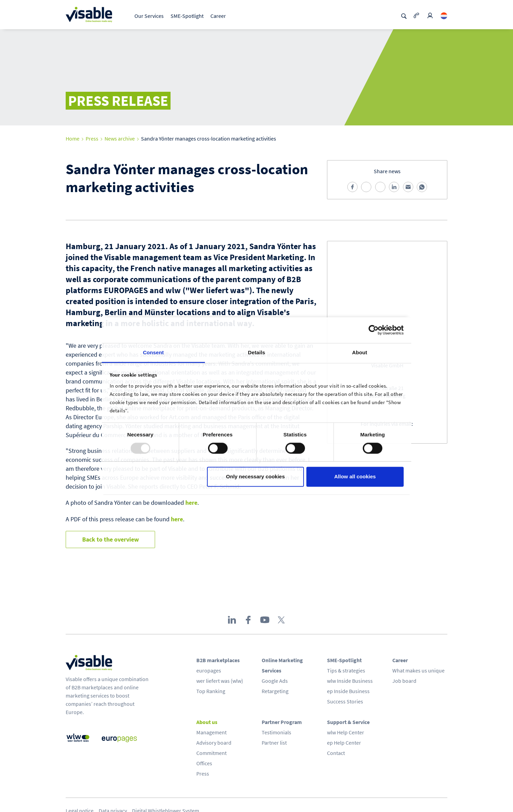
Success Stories (345, 701)
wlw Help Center (346, 732)
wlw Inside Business (350, 681)
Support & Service (348, 722)
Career (218, 16)
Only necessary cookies (255, 477)
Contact (336, 753)
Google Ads (275, 681)
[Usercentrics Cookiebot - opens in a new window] (374, 330)
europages (209, 670)
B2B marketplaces (218, 660)
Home (73, 138)
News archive (120, 138)
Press (92, 138)
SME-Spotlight (187, 16)
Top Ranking (211, 691)
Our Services (149, 16)
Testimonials (276, 732)
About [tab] (360, 352)
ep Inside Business (348, 691)
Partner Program (282, 722)
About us (207, 722)
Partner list (274, 743)
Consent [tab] (154, 352)
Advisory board (214, 743)
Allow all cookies (355, 477)
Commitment (211, 753)
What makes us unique (418, 670)
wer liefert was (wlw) (220, 681)
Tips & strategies (346, 670)
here (191, 503)
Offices (204, 763)
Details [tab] (256, 352)
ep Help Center (344, 743)
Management (211, 732)
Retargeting (275, 691)
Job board (404, 681)
